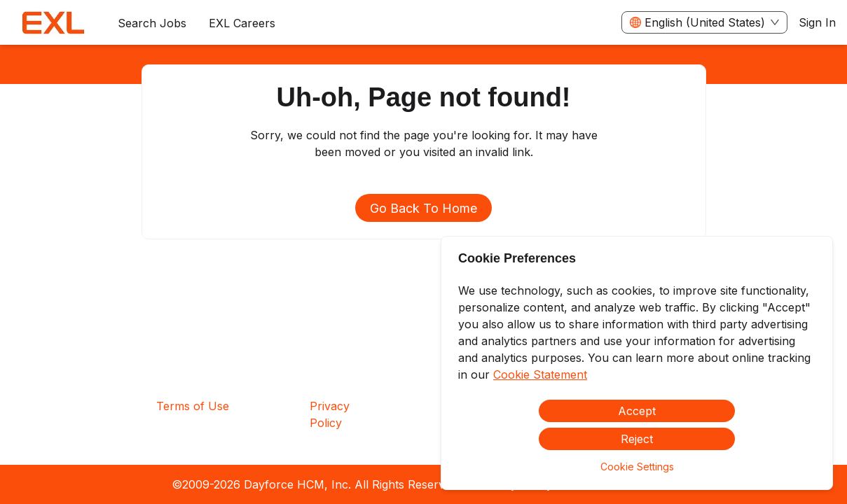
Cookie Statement (540, 374)
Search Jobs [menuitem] (152, 23)
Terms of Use (193, 406)
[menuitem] (53, 23)
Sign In (817, 22)
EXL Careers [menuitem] (242, 23)
